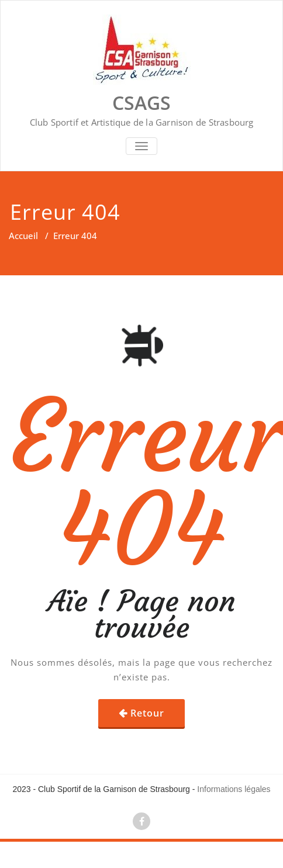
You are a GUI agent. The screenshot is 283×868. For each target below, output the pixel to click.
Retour (147, 713)
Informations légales (234, 789)
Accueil (23, 236)
